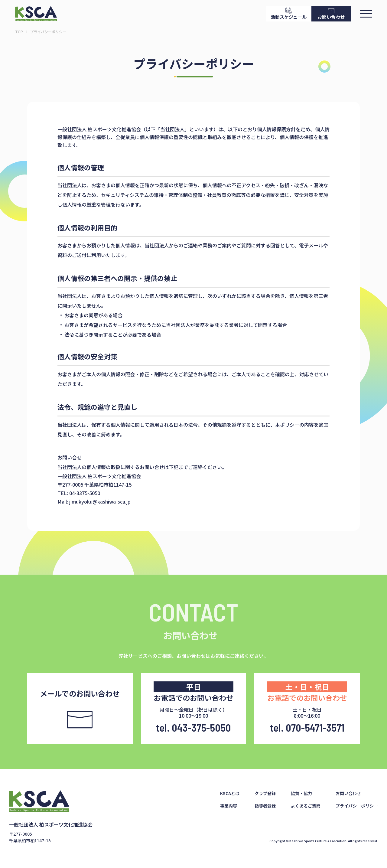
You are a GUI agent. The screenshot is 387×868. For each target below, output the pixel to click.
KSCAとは (230, 793)
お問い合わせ (348, 793)
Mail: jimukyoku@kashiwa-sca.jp (94, 501)
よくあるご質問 (306, 806)
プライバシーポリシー (357, 806)
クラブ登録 (265, 793)
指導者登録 (265, 806)
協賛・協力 (301, 793)
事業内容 (229, 806)
